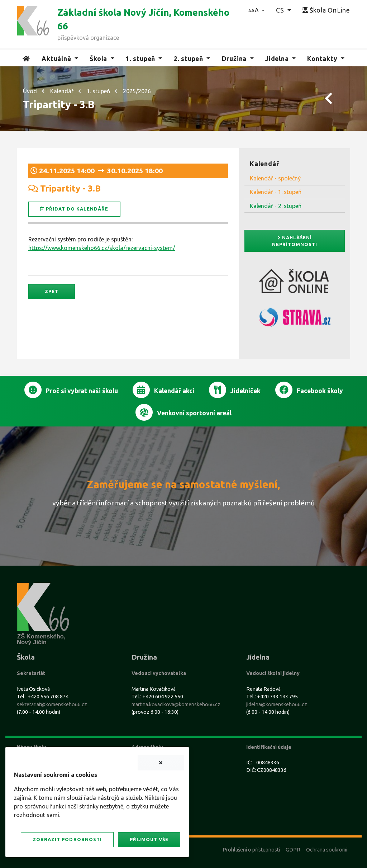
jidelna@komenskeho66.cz (277, 704)
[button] (256, 10)
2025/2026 (137, 91)
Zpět (52, 291)
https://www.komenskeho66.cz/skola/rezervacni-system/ (102, 248)
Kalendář (62, 91)
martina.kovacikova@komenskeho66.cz (176, 704)
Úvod (30, 91)
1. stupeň (98, 91)
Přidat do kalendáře (74, 209)
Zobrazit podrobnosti (67, 839)
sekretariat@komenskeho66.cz (52, 704)
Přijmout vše (149, 839)
